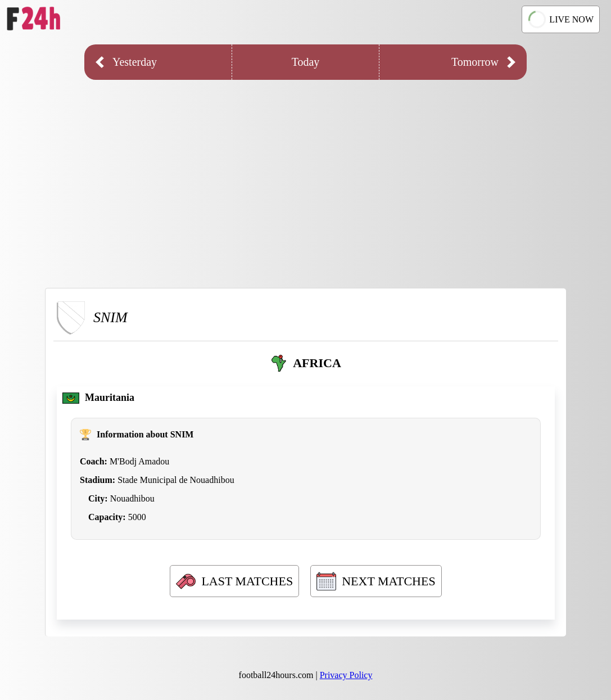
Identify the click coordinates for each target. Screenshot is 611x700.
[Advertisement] (305, 175)
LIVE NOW (560, 20)
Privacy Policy (346, 675)
